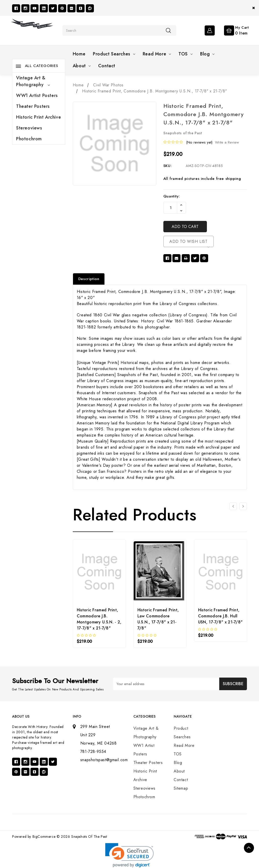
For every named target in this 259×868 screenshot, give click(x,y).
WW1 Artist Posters (37, 95)
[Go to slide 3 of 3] (233, 506)
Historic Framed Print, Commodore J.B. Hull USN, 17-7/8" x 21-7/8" (220, 616)
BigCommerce (44, 837)
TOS (186, 54)
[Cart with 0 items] (232, 30)
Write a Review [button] (227, 142)
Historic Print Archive (39, 117)
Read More (157, 54)
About (82, 66)
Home (79, 54)
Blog (207, 54)
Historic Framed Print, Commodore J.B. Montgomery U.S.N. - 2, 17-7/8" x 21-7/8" (99, 619)
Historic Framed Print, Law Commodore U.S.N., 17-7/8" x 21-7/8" (158, 619)
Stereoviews (29, 128)
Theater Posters (33, 106)
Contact (107, 66)
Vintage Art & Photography (33, 81)
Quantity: (172, 196)
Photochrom (29, 139)
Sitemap (181, 788)
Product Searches (114, 54)
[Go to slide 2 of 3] (243, 506)
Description (89, 279)
